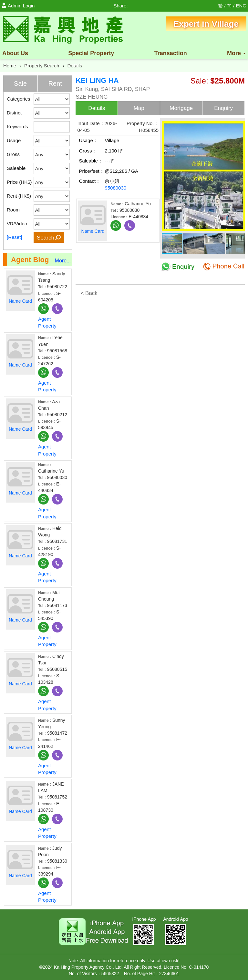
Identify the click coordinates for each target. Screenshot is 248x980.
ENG (241, 6)
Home (10, 66)
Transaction (171, 53)
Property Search (42, 66)
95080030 (115, 188)
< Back (89, 293)
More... (63, 261)
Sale (20, 83)
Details (75, 66)
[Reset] (15, 237)
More (236, 53)
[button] (239, 126)
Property (91, 53)
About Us (15, 53)
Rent (55, 83)
